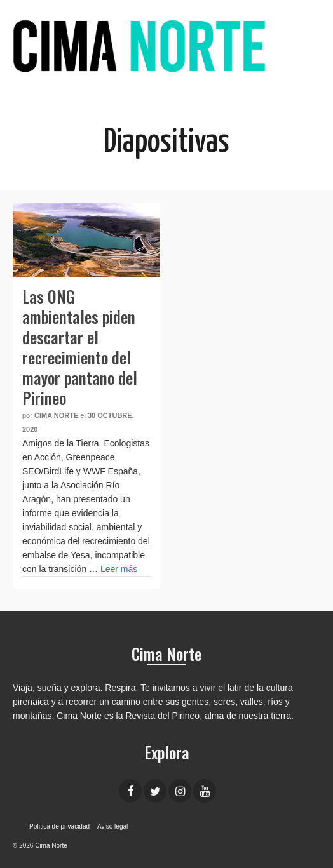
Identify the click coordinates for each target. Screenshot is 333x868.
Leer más (119, 569)
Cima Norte (56, 415)
